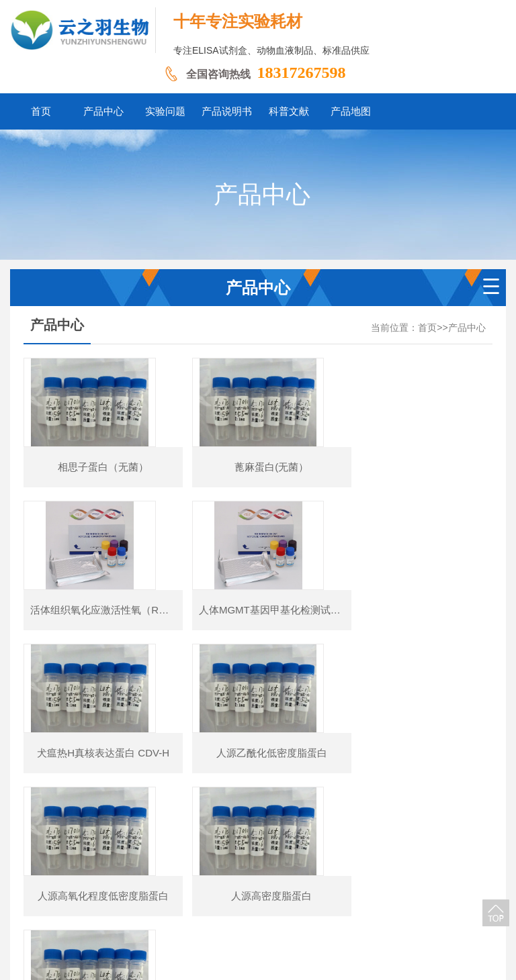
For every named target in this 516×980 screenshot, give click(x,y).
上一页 (167, 827)
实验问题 (212, 898)
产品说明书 (267, 898)
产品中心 (467, 328)
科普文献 (322, 898)
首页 (427, 328)
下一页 (349, 827)
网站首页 (112, 898)
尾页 (392, 827)
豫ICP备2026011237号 (369, 919)
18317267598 (302, 72)
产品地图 (373, 898)
